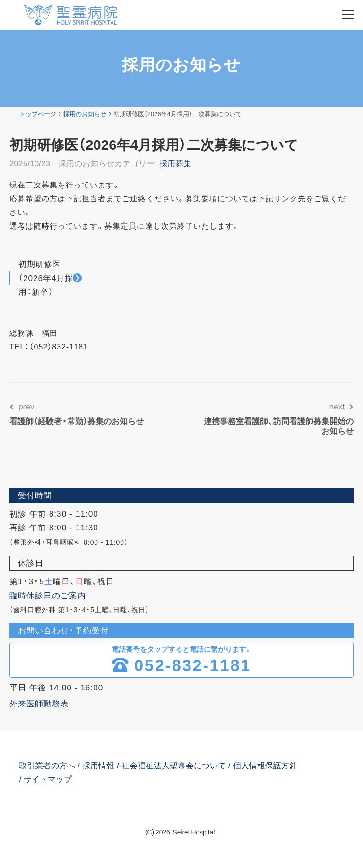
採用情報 (98, 766)
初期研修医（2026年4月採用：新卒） (46, 278)
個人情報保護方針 (265, 766)
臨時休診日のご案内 (48, 596)
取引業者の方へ (47, 766)
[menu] (348, 15)
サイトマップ (48, 779)
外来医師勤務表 (39, 704)
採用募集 (175, 163)
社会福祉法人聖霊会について (174, 766)
